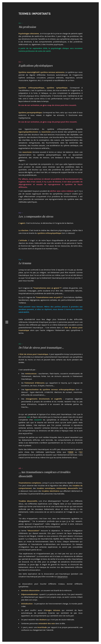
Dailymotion (62, 577)
